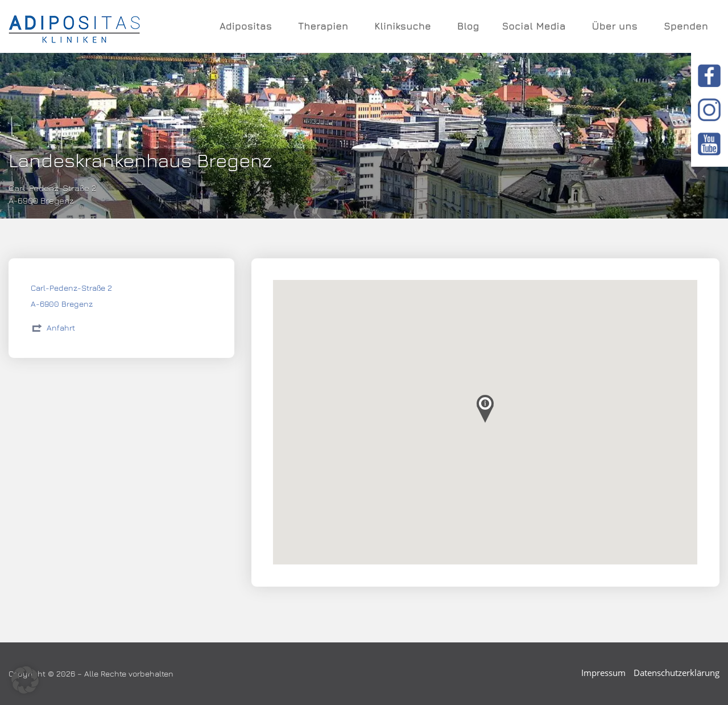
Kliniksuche (404, 26)
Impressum (603, 673)
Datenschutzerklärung (677, 673)
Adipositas (247, 26)
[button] (25, 680)
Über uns (616, 26)
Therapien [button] (325, 26)
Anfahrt (61, 327)
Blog (468, 26)
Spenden (686, 26)
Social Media (535, 26)
